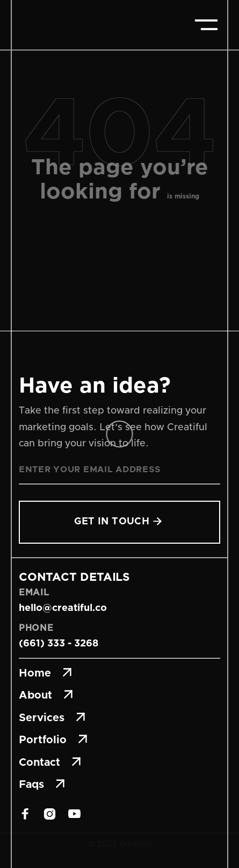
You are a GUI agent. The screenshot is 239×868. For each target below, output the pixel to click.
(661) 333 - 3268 (59, 644)
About (46, 695)
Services (52, 718)
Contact (50, 763)
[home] (59, 25)
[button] (206, 25)
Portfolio (53, 740)
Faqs (42, 785)
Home (45, 673)
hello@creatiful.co (63, 608)
